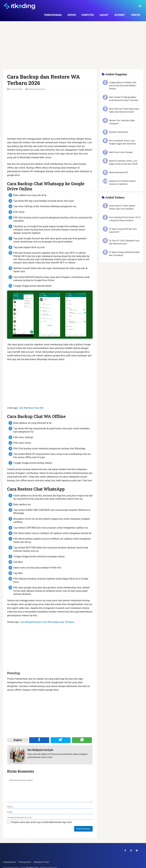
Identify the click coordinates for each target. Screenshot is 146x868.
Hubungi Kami (9, 862)
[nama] (50, 807)
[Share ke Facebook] (39, 740)
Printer (136, 15)
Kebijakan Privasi (41, 862)
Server (72, 15)
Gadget (104, 15)
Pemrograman (53, 15)
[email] (50, 812)
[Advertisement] (73, 48)
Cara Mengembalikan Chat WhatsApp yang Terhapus (47, 622)
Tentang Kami (25, 862)
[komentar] (50, 790)
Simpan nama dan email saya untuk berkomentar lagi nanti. (42, 822)
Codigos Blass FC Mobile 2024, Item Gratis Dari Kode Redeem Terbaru (123, 86)
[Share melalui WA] (82, 740)
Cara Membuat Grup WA (31, 408)
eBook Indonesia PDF (119, 172)
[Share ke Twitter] (61, 740)
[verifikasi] (50, 818)
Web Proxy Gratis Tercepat (121, 152)
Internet (120, 15)
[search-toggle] (140, 6)
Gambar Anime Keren (119, 132)
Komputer (88, 15)
